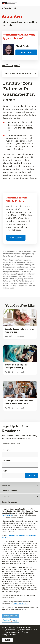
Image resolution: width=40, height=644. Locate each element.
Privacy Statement (9, 634)
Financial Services (11, 8)
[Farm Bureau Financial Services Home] (13, 3)
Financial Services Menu (18, 73)
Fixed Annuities (13, 122)
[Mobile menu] (36, 3)
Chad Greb (22, 46)
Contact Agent (26, 52)
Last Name (6, 460)
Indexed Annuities (15, 135)
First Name (7, 450)
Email (4, 471)
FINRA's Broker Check (20, 604)
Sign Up (32, 475)
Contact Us (16, 238)
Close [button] (7, 640)
